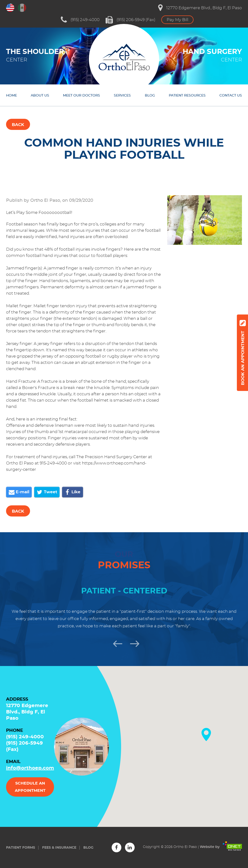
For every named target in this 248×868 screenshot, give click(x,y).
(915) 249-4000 (80, 20)
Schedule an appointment (30, 787)
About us (40, 96)
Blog (150, 96)
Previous (116, 643)
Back (18, 125)
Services (122, 96)
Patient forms (21, 848)
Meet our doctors (81, 96)
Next (132, 643)
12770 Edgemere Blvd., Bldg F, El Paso (200, 8)
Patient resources (187, 96)
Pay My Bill (177, 20)
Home (12, 96)
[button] (206, 734)
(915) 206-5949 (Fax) (130, 20)
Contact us (231, 96)
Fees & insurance (59, 848)
